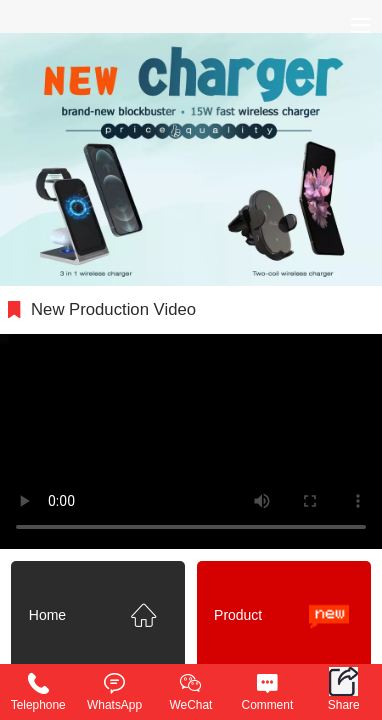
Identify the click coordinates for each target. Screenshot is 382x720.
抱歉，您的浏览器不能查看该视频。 (191, 441)
